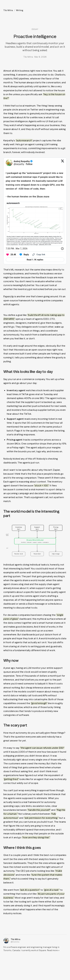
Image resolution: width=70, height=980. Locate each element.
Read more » (53, 950)
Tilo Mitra (8, 10)
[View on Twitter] (63, 163)
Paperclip (9, 296)
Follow (29, 164)
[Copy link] (38, 255)
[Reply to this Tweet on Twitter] (24, 255)
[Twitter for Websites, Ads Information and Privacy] (62, 248)
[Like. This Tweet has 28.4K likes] (11, 255)
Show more (43, 197)
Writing (20, 10)
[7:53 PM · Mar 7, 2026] (17, 248)
